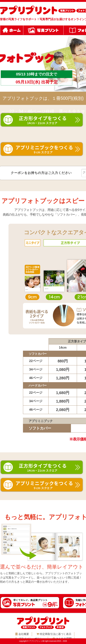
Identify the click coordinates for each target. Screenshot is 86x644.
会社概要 (22, 634)
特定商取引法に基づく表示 (54, 634)
